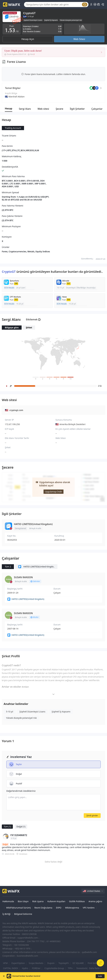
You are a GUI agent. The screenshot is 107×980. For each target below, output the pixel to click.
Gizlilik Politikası (77, 901)
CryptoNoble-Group (54, 968)
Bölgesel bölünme (23, 914)
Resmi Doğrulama (43, 908)
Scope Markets (36, 963)
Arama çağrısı (95, 901)
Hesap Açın (28, 39)
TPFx (70, 968)
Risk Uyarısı (38, 901)
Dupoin (51, 963)
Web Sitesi (79, 39)
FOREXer (36, 968)
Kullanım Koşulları (56, 901)
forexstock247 (83, 968)
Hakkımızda (8, 901)
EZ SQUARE (78, 963)
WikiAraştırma (72, 908)
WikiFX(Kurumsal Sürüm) (18, 908)
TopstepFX (64, 963)
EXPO (59, 908)
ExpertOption (18, 963)
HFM (5, 963)
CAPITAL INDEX (11, 968)
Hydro (25, 968)
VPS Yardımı (89, 908)
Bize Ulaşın (23, 901)
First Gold (92, 963)
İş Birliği (6, 914)
